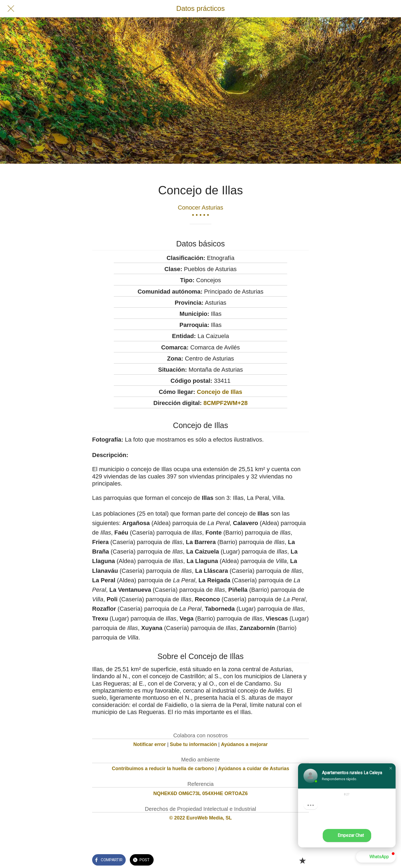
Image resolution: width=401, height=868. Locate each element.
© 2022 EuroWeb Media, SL (201, 818)
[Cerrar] (11, 9)
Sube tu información (193, 744)
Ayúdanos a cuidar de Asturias (254, 769)
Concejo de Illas (220, 392)
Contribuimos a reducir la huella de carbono (163, 769)
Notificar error (150, 744)
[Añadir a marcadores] (302, 860)
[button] (391, 768)
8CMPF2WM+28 (226, 403)
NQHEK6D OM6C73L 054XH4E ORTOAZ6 (200, 793)
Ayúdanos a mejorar (244, 744)
